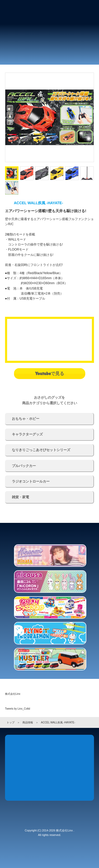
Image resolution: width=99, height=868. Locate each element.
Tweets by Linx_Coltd (18, 709)
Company (35, 783)
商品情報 (28, 722)
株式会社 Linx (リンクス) (20, 9)
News (20, 756)
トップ (11, 722)
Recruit (64, 783)
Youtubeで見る (50, 373)
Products (49, 756)
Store (79, 756)
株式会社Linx (13, 694)
